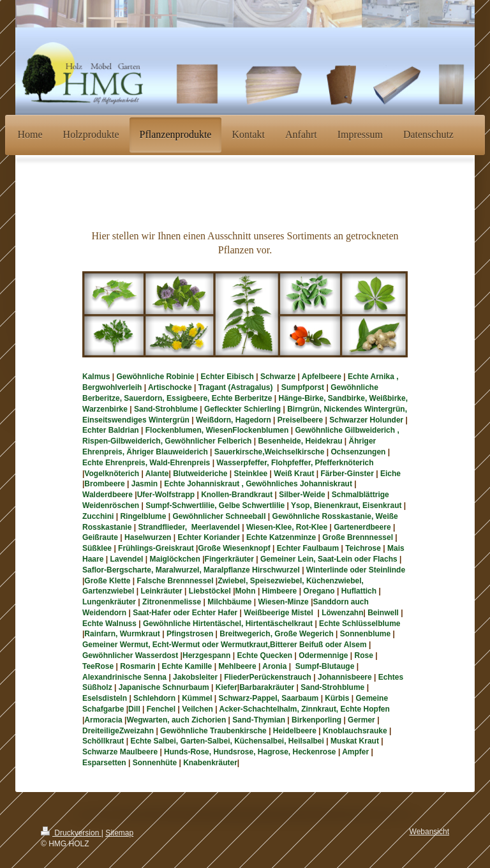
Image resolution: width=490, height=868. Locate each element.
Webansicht (429, 832)
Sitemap (119, 833)
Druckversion (71, 833)
